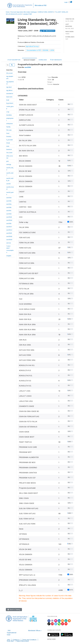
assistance (10, 93)
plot (7, 161)
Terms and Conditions (29, 640)
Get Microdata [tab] (56, 60)
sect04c (9, 211)
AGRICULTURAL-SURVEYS (46, 12)
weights (9, 256)
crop (8, 112)
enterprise (10, 124)
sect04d (9, 214)
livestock (9, 149)
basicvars (9, 97)
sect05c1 (9, 227)
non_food (9, 153)
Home (8, 12)
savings (9, 164)
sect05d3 (9, 240)
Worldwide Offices (34, 631)
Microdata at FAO (41, 5)
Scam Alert (10, 641)
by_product (10, 103)
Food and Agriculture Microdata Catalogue (24, 12)
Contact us (16, 640)
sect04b (9, 207)
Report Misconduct (23, 641)
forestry (9, 136)
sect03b (9, 201)
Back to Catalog (14, 610)
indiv (8, 146)
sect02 (8, 184)
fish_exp (9, 130)
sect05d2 (9, 236)
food (8, 133)
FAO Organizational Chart (12, 633)
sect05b (9, 223)
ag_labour (9, 90)
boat (8, 100)
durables (9, 115)
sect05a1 (9, 217)
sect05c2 (9, 230)
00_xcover (10, 73)
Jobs (8, 640)
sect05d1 (9, 233)
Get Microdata (47, 31)
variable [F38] (27, 14)
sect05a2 (9, 220)
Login (66, 2)
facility (8, 127)
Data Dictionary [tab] (29, 60)
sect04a (9, 204)
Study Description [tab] (14, 60)
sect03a (9, 198)
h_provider (10, 140)
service (9, 243)
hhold (8, 143)
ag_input (9, 87)
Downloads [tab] (43, 60)
